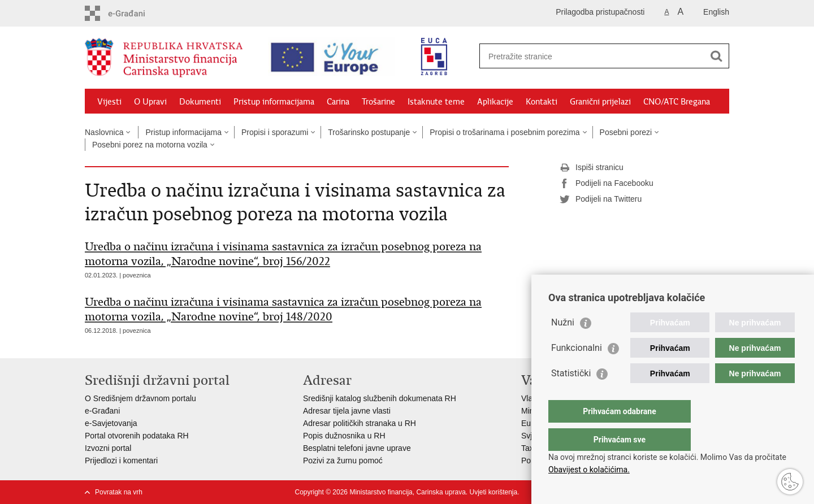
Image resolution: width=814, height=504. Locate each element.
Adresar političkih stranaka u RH (360, 423)
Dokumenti (200, 102)
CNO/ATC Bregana (677, 102)
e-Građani (102, 411)
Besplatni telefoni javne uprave (357, 448)
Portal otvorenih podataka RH (137, 436)
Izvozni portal (108, 448)
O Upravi (150, 102)
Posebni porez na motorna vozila (150, 145)
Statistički (571, 396)
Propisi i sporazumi (275, 132)
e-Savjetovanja (111, 423)
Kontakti (542, 102)
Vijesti (109, 102)
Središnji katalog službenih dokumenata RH (380, 398)
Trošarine (378, 102)
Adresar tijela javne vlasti (347, 411)
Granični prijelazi (600, 102)
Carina (338, 102)
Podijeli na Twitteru (601, 199)
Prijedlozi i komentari (121, 460)
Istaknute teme (436, 102)
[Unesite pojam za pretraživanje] (586, 56)
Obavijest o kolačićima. (589, 470)
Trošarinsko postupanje (369, 132)
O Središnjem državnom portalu (140, 398)
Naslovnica (104, 132)
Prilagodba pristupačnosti (600, 12)
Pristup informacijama (274, 102)
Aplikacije (495, 102)
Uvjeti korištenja (493, 492)
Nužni (563, 345)
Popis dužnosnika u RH (344, 436)
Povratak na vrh (119, 492)
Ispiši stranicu (592, 168)
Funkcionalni (577, 370)
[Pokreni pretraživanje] (716, 56)
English (716, 12)
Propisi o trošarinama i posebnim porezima (505, 132)
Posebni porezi (626, 132)
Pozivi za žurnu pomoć (343, 460)
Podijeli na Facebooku (607, 184)
